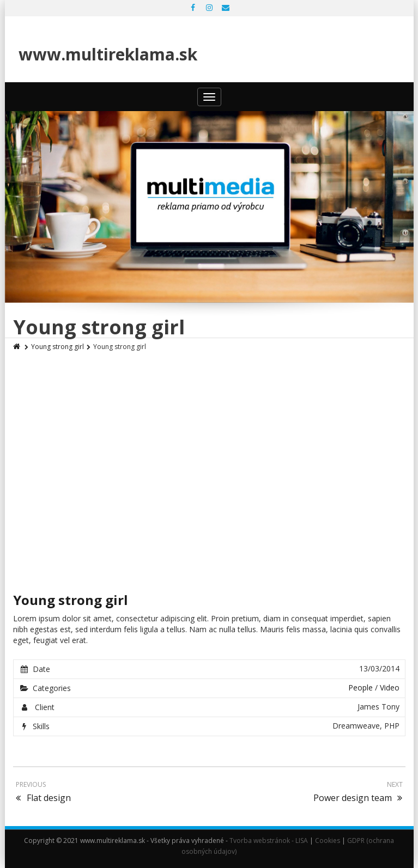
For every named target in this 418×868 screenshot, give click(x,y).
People (361, 687)
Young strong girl (57, 347)
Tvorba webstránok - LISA (269, 841)
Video (390, 687)
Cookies (328, 841)
